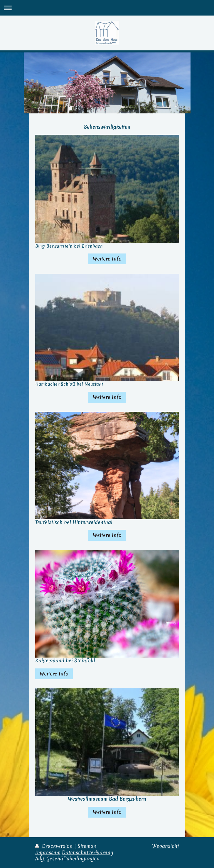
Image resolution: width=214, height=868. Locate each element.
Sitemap (87, 846)
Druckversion (55, 846)
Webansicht (166, 846)
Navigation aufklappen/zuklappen (107, 8)
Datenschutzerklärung (88, 852)
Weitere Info (107, 259)
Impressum (48, 852)
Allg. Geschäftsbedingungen (67, 859)
